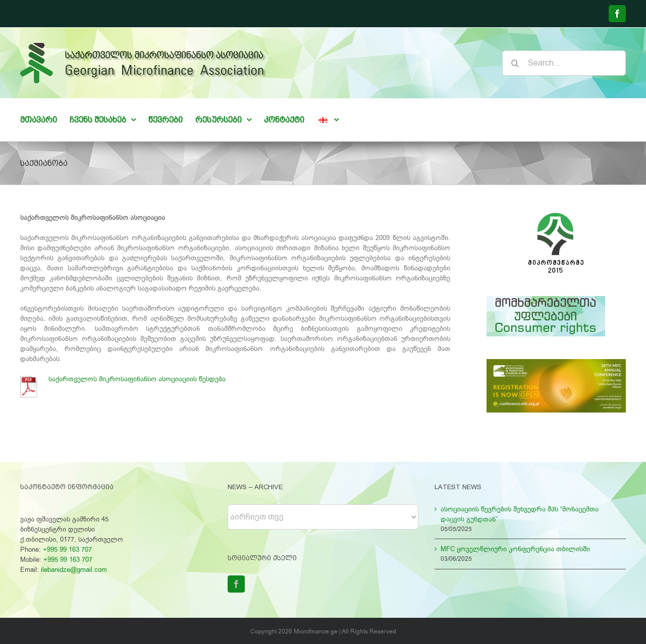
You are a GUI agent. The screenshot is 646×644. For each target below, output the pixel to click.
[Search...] (564, 63)
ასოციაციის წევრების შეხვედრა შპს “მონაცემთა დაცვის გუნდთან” (520, 514)
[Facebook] (236, 584)
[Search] (515, 63)
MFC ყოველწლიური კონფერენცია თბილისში (515, 549)
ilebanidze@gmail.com (74, 570)
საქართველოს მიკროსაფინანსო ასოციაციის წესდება (139, 379)
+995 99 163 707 (67, 549)
